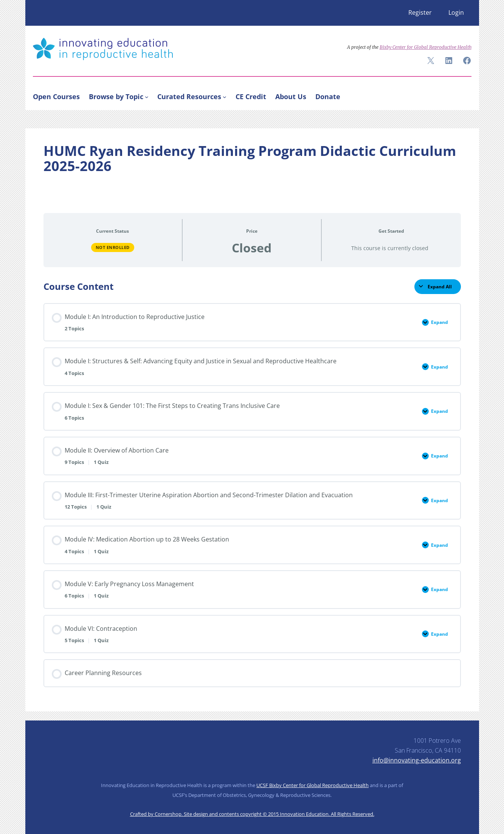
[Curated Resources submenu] (225, 96)
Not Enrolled (113, 247)
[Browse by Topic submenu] (147, 96)
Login (456, 12)
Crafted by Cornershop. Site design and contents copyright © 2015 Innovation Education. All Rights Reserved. (252, 814)
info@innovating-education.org (417, 760)
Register (420, 12)
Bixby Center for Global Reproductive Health (426, 47)
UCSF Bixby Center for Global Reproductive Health (312, 785)
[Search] (462, 95)
